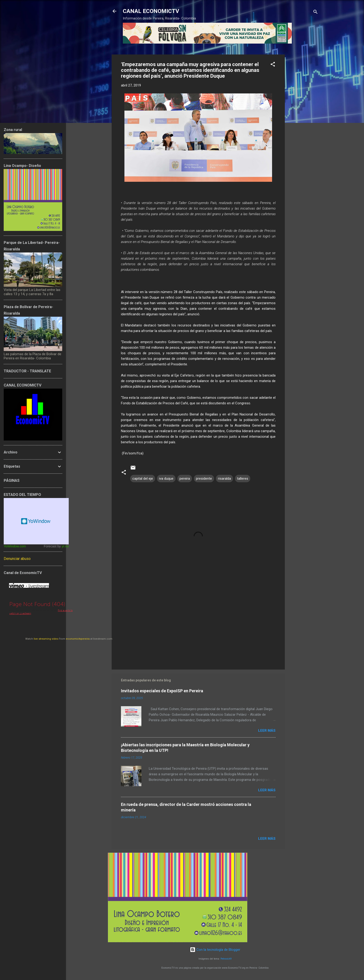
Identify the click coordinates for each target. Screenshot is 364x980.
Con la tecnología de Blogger (215, 950)
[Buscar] (315, 13)
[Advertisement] (303, 124)
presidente (204, 479)
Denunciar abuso (17, 559)
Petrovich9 (226, 959)
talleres (243, 479)
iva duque (166, 479)
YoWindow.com (15, 546)
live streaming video (46, 639)
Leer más (267, 731)
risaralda (224, 479)
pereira (185, 479)
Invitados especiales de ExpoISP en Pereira (162, 691)
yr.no (65, 546)
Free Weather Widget (36, 521)
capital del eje (143, 479)
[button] (273, 65)
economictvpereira (78, 639)
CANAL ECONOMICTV (151, 11)
